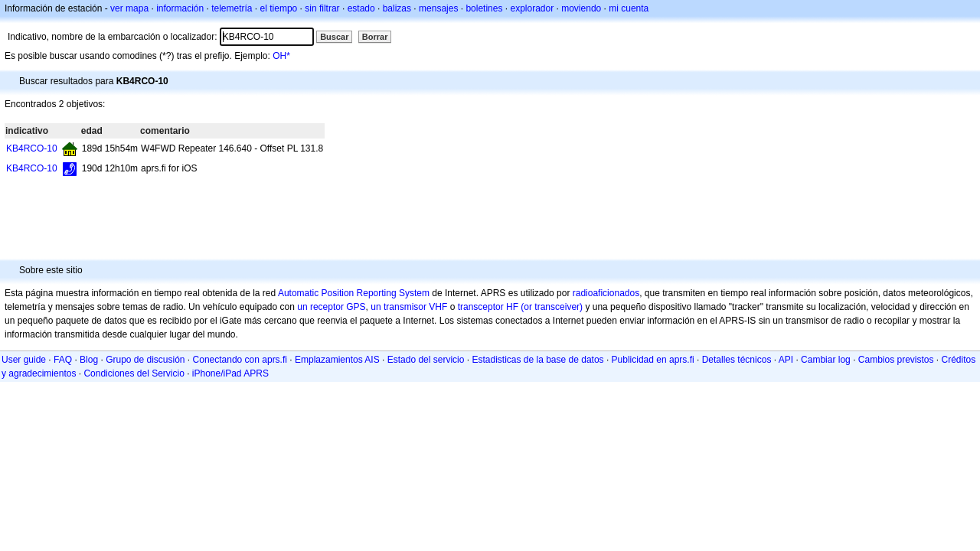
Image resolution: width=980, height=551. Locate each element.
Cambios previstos (896, 360)
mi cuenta (629, 8)
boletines (484, 8)
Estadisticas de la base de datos (537, 360)
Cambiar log (826, 360)
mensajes (438, 8)
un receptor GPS (331, 307)
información (180, 8)
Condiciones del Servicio (134, 373)
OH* (281, 56)
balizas (397, 8)
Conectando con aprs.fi (240, 360)
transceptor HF (488, 307)
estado (361, 8)
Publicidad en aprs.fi (653, 360)
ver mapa (129, 8)
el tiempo (279, 8)
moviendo (581, 8)
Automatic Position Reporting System (354, 293)
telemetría (232, 8)
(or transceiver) (552, 307)
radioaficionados (606, 293)
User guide (24, 360)
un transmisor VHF (409, 307)
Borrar (375, 37)
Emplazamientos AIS (337, 360)
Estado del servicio (426, 360)
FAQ (63, 360)
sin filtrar (322, 8)
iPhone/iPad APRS (230, 373)
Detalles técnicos (737, 360)
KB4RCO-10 (32, 148)
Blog (89, 360)
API (786, 360)
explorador (532, 8)
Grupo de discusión (145, 360)
